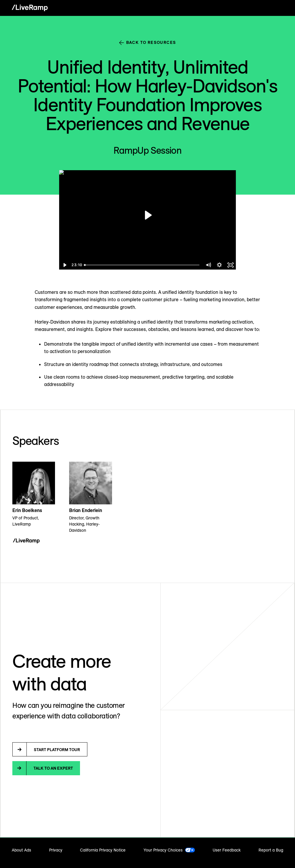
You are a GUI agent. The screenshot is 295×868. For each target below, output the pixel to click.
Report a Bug (271, 850)
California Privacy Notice (103, 850)
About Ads (21, 850)
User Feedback (227, 850)
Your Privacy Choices (163, 850)
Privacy (56, 850)
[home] (30, 8)
